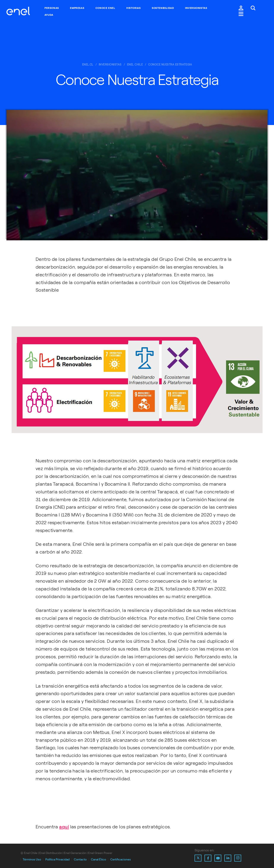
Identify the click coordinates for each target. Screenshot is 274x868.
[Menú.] (241, 14)
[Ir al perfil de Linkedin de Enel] (228, 858)
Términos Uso (32, 859)
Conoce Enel (105, 8)
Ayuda (49, 15)
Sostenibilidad (163, 8)
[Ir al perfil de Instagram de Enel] (238, 858)
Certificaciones (121, 859)
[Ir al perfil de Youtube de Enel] (218, 858)
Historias (133, 8)
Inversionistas (196, 8)
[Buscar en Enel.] (253, 9)
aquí (64, 827)
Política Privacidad (57, 859)
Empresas (77, 8)
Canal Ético (98, 859)
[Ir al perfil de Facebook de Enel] (208, 858)
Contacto (80, 859)
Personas (52, 8)
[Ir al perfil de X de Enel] (198, 858)
